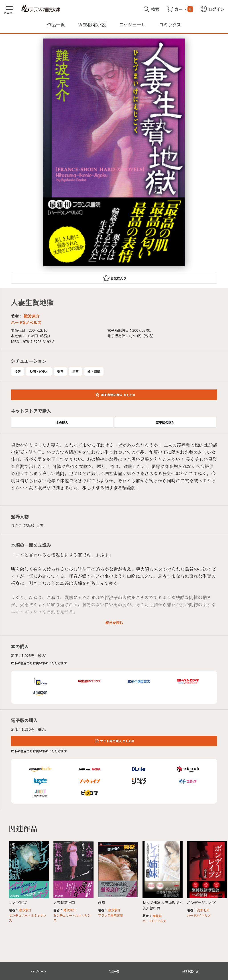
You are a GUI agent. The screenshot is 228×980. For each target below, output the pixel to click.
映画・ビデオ (39, 371)
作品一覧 (56, 25)
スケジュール (132, 25)
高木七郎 (203, 910)
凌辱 (18, 371)
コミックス (170, 25)
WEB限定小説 (92, 25)
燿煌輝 (157, 916)
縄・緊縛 (94, 371)
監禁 (60, 371)
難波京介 (32, 316)
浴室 (75, 371)
